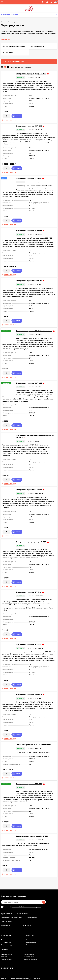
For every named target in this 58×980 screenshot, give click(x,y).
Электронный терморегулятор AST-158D (31, 532)
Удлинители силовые (31, 947)
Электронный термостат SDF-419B (29, 224)
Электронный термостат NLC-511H (29, 632)
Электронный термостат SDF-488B (29, 771)
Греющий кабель (6, 947)
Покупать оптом (6, 930)
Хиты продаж (26, 67)
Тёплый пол (5, 944)
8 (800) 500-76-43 (6, 901)
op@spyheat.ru (32, 905)
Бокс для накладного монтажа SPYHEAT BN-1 (33, 824)
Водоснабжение (29, 942)
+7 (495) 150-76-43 (22, 901)
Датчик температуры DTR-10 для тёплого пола (33, 732)
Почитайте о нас (6, 927)
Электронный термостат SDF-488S (29, 375)
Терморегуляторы (7, 942)
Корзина (29, 927)
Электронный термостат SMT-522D (29, 274)
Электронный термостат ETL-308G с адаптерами (34, 325)
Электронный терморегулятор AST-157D (31, 74)
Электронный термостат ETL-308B (29, 174)
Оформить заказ (31, 932)
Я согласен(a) (21, 895)
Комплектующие (29, 944)
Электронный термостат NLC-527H (29, 481)
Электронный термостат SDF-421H (29, 124)
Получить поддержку (8, 932)
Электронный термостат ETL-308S (29, 582)
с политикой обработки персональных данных (26, 894)
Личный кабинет (31, 930)
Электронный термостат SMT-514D (29, 682)
